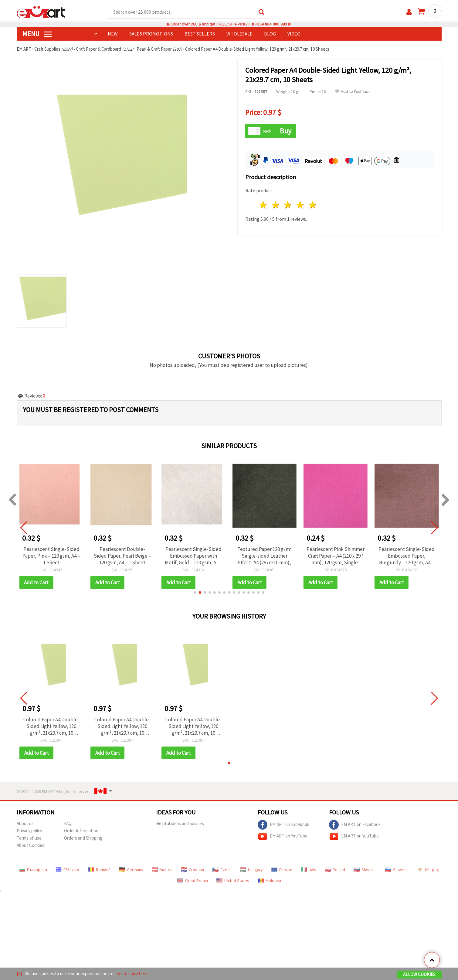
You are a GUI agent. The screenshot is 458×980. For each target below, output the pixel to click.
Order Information (81, 831)
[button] (195, 592)
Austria (162, 870)
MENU (37, 34)
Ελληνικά (68, 870)
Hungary (251, 870)
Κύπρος (428, 870)
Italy (309, 870)
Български (33, 870)
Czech (222, 870)
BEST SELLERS (200, 34)
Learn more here (132, 973)
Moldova (269, 881)
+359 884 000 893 (271, 24)
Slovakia (365, 870)
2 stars (276, 205)
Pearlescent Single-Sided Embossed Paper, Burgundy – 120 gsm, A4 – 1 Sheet (407, 556)
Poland (335, 870)
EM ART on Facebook (283, 825)
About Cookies (31, 845)
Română (99, 870)
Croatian (192, 870)
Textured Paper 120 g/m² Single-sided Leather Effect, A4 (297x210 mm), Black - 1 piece (265, 556)
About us (25, 823)
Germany (131, 870)
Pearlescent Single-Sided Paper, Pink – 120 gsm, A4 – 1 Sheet (51, 556)
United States (233, 881)
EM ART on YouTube (283, 836)
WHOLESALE (239, 34)
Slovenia (397, 870)
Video (294, 34)
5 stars (313, 205)
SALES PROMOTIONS (151, 34)
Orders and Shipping (83, 838)
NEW (113, 34)
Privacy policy (29, 831)
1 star (264, 205)
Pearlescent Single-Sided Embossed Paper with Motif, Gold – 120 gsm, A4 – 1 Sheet (193, 556)
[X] (19, 973)
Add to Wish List (352, 91)
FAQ (68, 823)
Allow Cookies (419, 974)
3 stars (288, 205)
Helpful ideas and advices (180, 823)
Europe (282, 870)
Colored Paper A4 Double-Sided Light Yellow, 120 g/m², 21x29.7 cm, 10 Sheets (51, 726)
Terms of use (29, 838)
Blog (270, 34)
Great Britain (193, 881)
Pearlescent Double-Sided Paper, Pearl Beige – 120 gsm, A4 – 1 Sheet (122, 556)
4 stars (301, 205)
